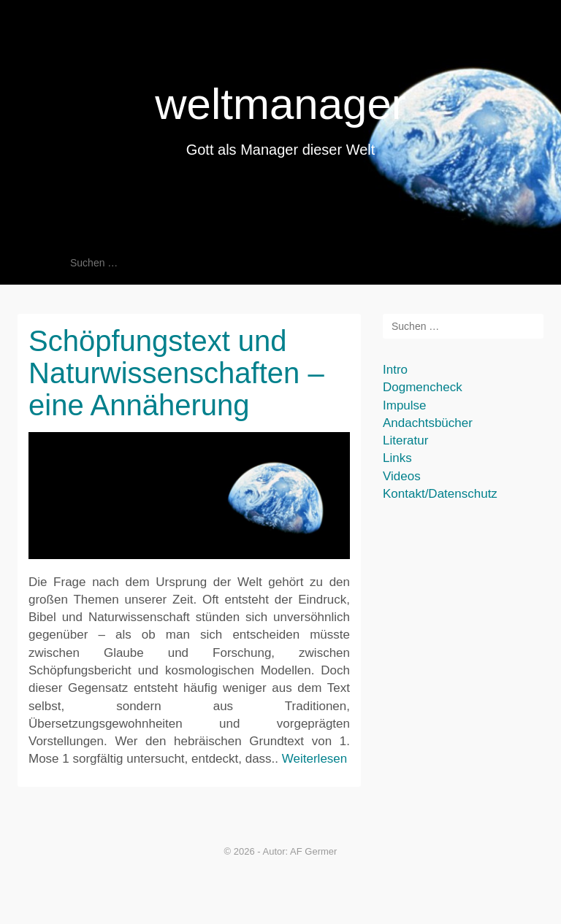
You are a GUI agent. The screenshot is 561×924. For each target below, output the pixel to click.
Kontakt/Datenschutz (440, 494)
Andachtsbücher (428, 423)
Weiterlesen (314, 759)
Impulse (405, 405)
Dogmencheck (423, 387)
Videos (402, 476)
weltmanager (280, 104)
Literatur (405, 440)
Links (397, 458)
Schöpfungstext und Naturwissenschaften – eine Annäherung (176, 373)
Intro (395, 370)
